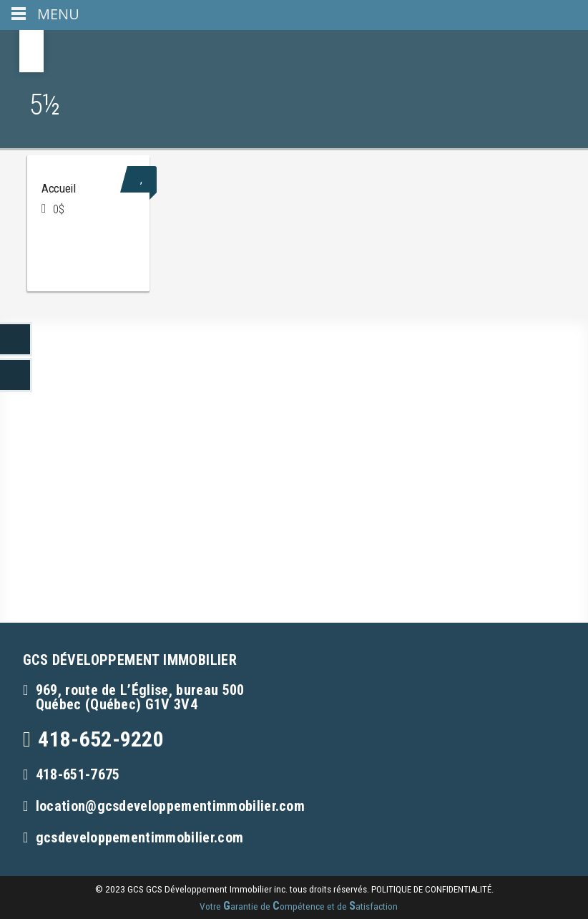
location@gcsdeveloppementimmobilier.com (170, 806)
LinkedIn (16, 339)
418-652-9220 (101, 739)
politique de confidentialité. (432, 889)
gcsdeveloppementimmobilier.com (140, 837)
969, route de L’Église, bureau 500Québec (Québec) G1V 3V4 (140, 697)
